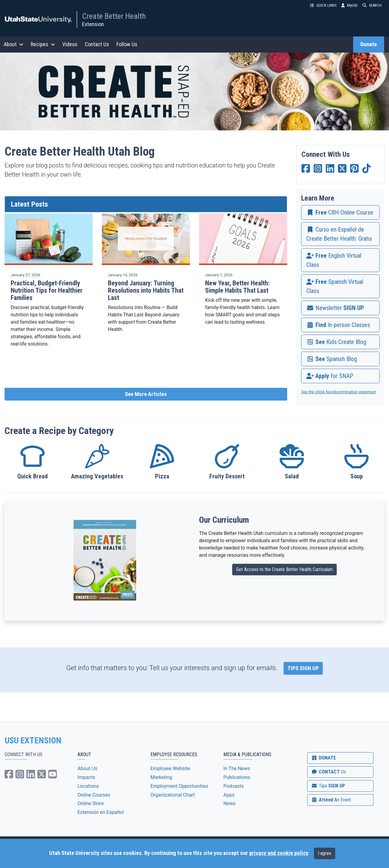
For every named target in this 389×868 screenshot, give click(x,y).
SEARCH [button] (372, 5)
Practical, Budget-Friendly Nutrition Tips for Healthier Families (46, 290)
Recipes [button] (43, 44)
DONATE (323, 758)
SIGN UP (328, 786)
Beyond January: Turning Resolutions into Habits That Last (146, 290)
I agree (325, 853)
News (229, 803)
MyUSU (349, 5)
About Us (87, 768)
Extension (93, 24)
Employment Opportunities (179, 786)
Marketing (161, 777)
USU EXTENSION (33, 741)
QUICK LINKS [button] (323, 5)
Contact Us (97, 44)
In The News (237, 768)
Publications (237, 777)
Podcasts (234, 786)
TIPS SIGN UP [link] (303, 668)
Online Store (91, 803)
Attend (331, 800)
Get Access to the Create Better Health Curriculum (284, 569)
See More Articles (146, 394)
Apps (229, 795)
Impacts (86, 777)
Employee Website (170, 768)
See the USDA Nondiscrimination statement (339, 392)
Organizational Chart (173, 795)
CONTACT (328, 772)
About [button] (14, 44)
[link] (340, 212)
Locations (88, 786)
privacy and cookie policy (278, 853)
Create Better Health (114, 16)
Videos (70, 44)
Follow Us (127, 44)
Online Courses (94, 795)
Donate (369, 44)
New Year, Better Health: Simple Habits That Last (237, 287)
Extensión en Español (101, 812)
